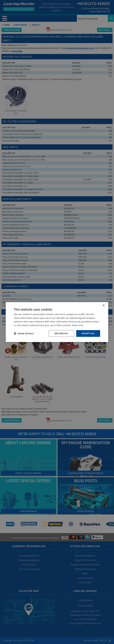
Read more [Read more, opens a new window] (78, 325)
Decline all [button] (61, 333)
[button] (24, 333)
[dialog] (57, 322)
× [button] (104, 305)
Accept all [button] (88, 333)
